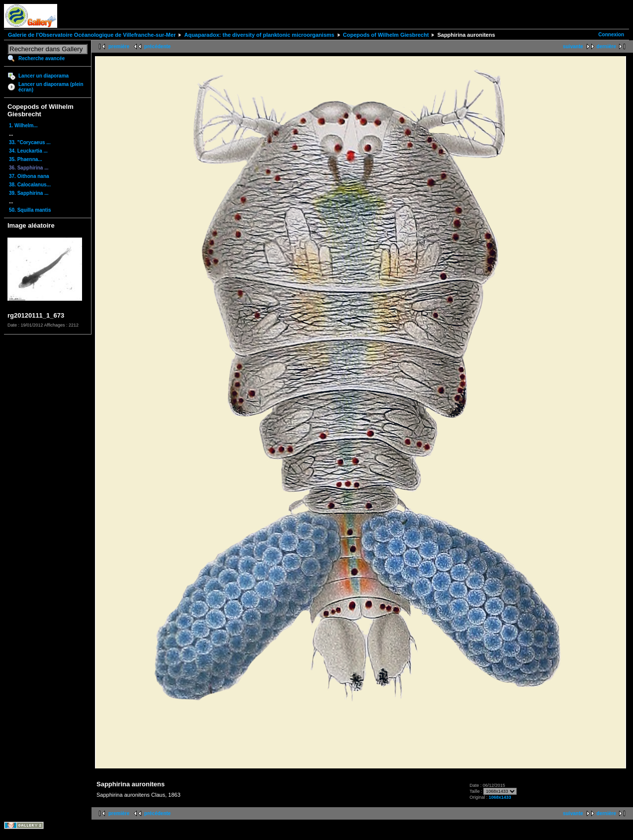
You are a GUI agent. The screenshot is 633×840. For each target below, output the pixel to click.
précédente (157, 46)
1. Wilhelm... (23, 126)
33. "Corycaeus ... (30, 142)
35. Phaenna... (26, 159)
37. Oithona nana (29, 176)
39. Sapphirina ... (29, 193)
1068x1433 (500, 797)
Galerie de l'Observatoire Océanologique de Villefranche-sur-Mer (92, 35)
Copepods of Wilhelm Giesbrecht (386, 35)
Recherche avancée (42, 58)
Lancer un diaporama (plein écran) (51, 87)
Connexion (611, 35)
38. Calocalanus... (30, 185)
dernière (606, 46)
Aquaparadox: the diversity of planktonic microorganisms (259, 35)
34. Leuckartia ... (28, 151)
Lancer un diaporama (44, 76)
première (119, 46)
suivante (573, 46)
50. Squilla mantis (30, 210)
